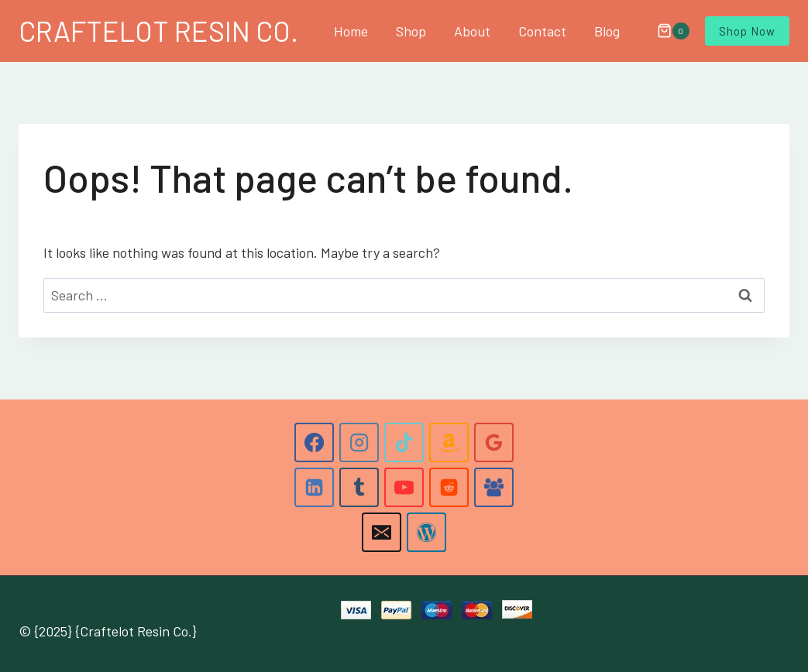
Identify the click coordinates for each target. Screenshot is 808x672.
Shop (411, 31)
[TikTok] (404, 442)
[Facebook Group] (493, 487)
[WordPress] (426, 532)
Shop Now (747, 31)
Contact (542, 31)
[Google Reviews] (493, 442)
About (472, 31)
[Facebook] (314, 442)
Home (351, 31)
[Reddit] (449, 487)
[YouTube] (404, 487)
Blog (607, 31)
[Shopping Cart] (665, 31)
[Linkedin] (314, 487)
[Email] (381, 532)
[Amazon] (449, 442)
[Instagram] (359, 442)
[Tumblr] (359, 487)
